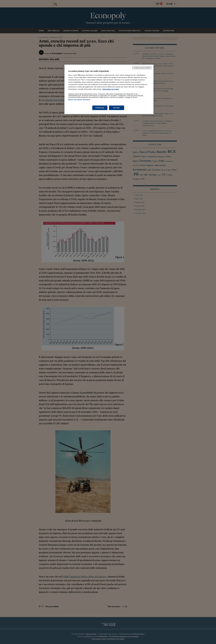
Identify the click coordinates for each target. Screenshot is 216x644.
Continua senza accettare (142, 68)
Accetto (117, 108)
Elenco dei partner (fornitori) (79, 100)
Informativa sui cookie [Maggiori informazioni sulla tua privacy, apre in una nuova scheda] (111, 89)
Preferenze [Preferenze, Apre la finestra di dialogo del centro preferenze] (100, 108)
